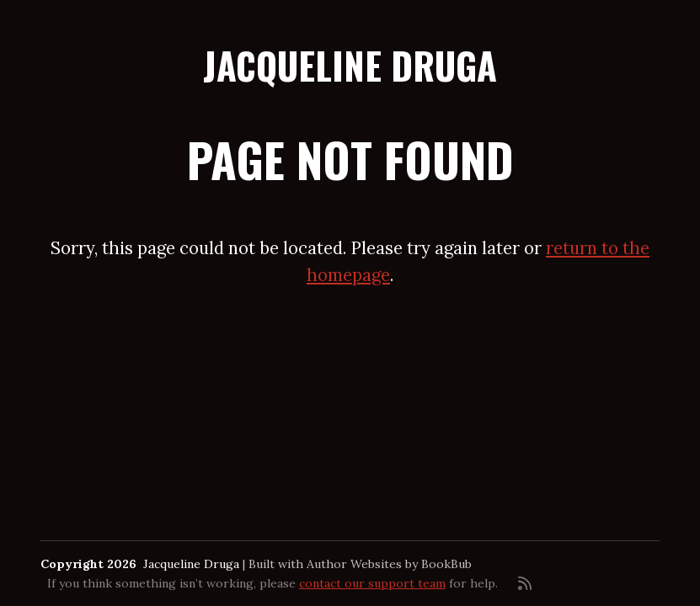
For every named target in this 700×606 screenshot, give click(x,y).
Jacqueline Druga (350, 65)
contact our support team (372, 583)
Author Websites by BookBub (389, 564)
